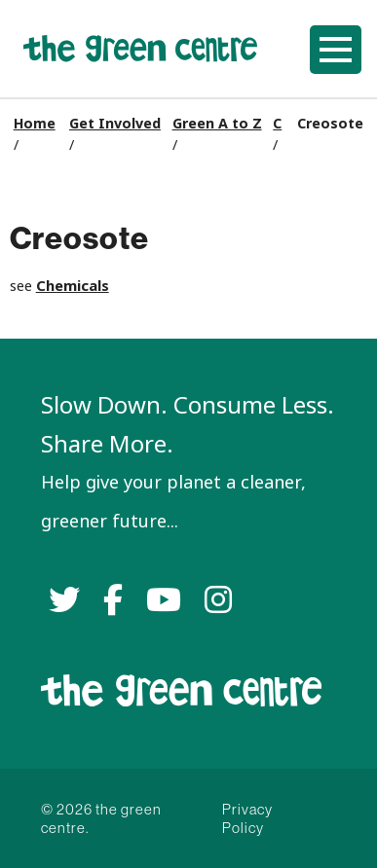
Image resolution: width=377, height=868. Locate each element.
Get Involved (115, 124)
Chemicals (73, 286)
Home (35, 124)
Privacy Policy (247, 818)
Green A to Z (217, 124)
